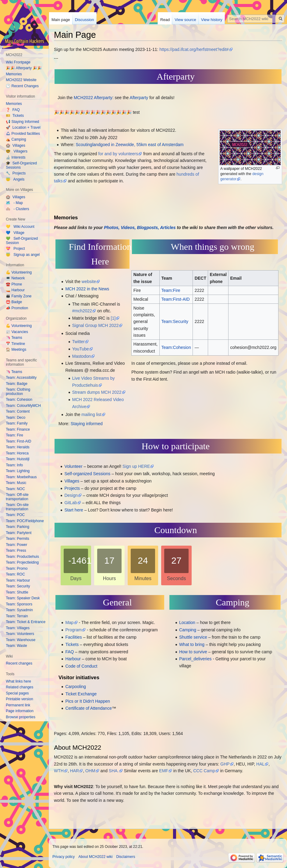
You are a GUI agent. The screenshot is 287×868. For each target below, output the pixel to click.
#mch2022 (82, 311)
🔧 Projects (16, 173)
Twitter (78, 342)
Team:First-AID (175, 299)
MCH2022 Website (21, 80)
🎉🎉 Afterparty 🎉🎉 (24, 68)
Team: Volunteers (20, 634)
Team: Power (16, 545)
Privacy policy (64, 857)
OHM (90, 771)
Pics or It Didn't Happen (88, 701)
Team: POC (15, 515)
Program (73, 630)
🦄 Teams (14, 338)
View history (212, 20)
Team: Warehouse (21, 640)
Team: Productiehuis (22, 557)
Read (165, 20)
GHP (225, 764)
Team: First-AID (18, 441)
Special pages (17, 693)
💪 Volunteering (19, 272)
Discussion (85, 20)
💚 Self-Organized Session (22, 241)
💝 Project (15, 249)
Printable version (19, 699)
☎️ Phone (14, 284)
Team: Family (17, 423)
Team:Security (175, 321)
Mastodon (81, 356)
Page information (20, 711)
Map (69, 622)
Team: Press (16, 551)
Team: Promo (17, 569)
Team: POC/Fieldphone (25, 521)
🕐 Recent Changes (22, 86)
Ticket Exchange (81, 694)
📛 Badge (14, 302)
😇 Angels (15, 179)
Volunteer (73, 466)
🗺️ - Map (14, 203)
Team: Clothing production (18, 392)
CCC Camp (204, 771)
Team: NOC (15, 489)
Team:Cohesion (176, 347)
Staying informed (87, 424)
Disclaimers (126, 857)
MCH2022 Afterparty (93, 98)
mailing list (91, 414)
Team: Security (18, 586)
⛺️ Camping (16, 139)
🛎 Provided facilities (23, 134)
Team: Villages (18, 628)
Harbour (73, 659)
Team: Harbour (18, 580)
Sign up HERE (136, 466)
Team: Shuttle (17, 592)
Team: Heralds (18, 447)
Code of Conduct (81, 666)
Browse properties (21, 717)
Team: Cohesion (19, 400)
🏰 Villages (15, 145)
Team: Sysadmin (19, 610)
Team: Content (18, 411)
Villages (72, 481)
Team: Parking (18, 527)
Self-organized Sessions (87, 474)
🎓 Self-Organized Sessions (21, 165)
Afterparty (139, 98)
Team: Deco (16, 418)
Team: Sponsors (19, 604)
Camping (188, 630)
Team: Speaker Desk (23, 598)
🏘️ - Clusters (17, 209)
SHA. (114, 771)
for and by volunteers (118, 154)
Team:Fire (171, 290)
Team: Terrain (17, 616)
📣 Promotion (17, 308)
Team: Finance (18, 429)
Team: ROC (15, 574)
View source (185, 20)
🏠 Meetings (16, 350)
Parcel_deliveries (195, 659)
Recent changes (19, 663)
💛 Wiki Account (20, 227)
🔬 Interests (16, 157)
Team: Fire (14, 435)
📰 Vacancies (17, 332)
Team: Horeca (17, 453)
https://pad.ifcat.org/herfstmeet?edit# (194, 49)
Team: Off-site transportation (17, 497)
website (89, 282)
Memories (14, 74)
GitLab (71, 503)
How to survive (193, 652)
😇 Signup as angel (23, 255)
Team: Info (14, 465)
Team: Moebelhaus (21, 477)
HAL (260, 764)
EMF (164, 771)
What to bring (192, 644)
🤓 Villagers (17, 151)
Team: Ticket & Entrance (26, 622)
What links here (18, 681)
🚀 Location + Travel (23, 127)
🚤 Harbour (15, 290)
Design (71, 495)
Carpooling (76, 687)
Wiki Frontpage (18, 62)
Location (187, 622)
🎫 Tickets (15, 116)
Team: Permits (18, 539)
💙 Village (15, 233)
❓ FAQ (13, 110)
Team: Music (16, 483)
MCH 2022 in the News (87, 289)
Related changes (19, 687)
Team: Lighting (18, 471)
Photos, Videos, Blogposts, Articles (140, 228)
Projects (72, 488)
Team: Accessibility (21, 378)
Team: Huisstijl (18, 459)
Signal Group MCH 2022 (96, 325)
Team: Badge (17, 384)
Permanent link (18, 705)
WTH (59, 771)
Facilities (73, 637)
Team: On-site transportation (17, 507)
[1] (113, 318)
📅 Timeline (15, 344)
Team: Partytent (19, 533)
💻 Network (15, 278)
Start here (74, 510)
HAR (75, 771)
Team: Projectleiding (22, 562)
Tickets (72, 644)
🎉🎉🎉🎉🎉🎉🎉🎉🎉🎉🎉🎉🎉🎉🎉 (93, 112)
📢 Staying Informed (22, 122)
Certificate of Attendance (89, 708)
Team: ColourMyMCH (23, 406)
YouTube (81, 349)
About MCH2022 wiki (95, 857)
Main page (61, 20)
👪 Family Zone (19, 296)
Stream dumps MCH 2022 (97, 392)
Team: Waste (16, 646)
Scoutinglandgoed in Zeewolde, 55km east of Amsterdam (129, 145)
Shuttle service (193, 637)
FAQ (69, 652)
